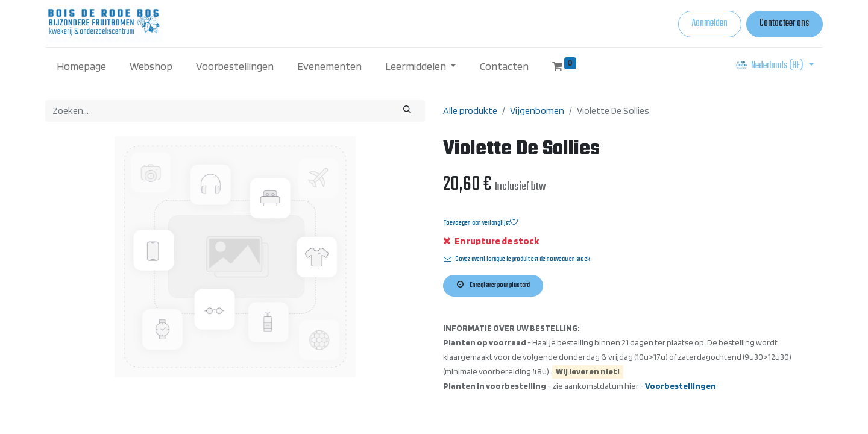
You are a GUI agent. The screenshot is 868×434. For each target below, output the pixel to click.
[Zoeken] (407, 111)
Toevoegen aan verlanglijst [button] (481, 223)
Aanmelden (709, 24)
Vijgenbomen (537, 111)
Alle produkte (470, 111)
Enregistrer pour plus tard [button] (493, 285)
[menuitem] (82, 66)
